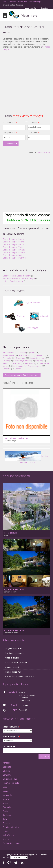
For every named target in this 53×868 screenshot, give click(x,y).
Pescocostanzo (34, 366)
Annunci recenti (12, 667)
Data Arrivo (33, 133)
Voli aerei (39, 316)
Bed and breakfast (13, 672)
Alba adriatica (9, 353)
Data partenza (10, 133)
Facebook (3, 863)
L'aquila (39, 361)
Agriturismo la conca (14, 589)
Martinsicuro (18, 366)
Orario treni (16, 316)
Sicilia (5, 819)
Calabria (6, 771)
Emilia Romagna (10, 779)
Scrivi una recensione (14, 653)
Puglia (5, 811)
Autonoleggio (26, 328)
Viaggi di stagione (13, 658)
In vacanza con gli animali (16, 662)
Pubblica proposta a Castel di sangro (21, 375)
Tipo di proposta (11, 737)
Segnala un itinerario (14, 648)
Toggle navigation (5, 16)
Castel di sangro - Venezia (14, 252)
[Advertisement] (25, 79)
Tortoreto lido (25, 355)
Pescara (22, 353)
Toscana (6, 823)
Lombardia (7, 795)
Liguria (6, 791)
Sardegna (7, 815)
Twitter (16, 863)
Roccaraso (20, 358)
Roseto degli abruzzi (22, 361)
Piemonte (7, 807)
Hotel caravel (10, 533)
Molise (6, 803)
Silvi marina (30, 363)
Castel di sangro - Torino (13, 247)
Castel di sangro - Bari (12, 255)
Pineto (6, 363)
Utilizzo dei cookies (27, 695)
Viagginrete (29, 15)
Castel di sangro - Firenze (14, 250)
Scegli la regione (12, 727)
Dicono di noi (24, 700)
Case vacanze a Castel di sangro (17, 276)
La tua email (10, 746)
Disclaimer (23, 698)
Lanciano (7, 369)
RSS (22, 863)
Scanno (18, 369)
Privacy (22, 692)
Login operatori (31, 8)
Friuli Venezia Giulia (11, 783)
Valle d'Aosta (8, 835)
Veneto (6, 839)
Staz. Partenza (10, 122)
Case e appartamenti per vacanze (20, 677)
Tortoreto (7, 358)
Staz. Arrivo (33, 122)
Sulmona (17, 363)
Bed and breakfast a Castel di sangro (19, 278)
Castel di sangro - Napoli (13, 244)
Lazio (5, 787)
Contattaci (45, 8)
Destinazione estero (11, 843)
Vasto (33, 353)
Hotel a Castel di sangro (13, 281)
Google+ (9, 863)
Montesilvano (9, 355)
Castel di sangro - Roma (13, 239)
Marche (6, 799)
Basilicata (7, 767)
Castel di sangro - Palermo (14, 258)
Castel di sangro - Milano (13, 242)
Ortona (6, 361)
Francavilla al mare (38, 358)
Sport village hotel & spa (16, 438)
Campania (7, 775)
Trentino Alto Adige (11, 827)
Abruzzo (6, 763)
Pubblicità (23, 710)
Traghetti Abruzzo (27, 303)
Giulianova (40, 355)
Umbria (6, 831)
